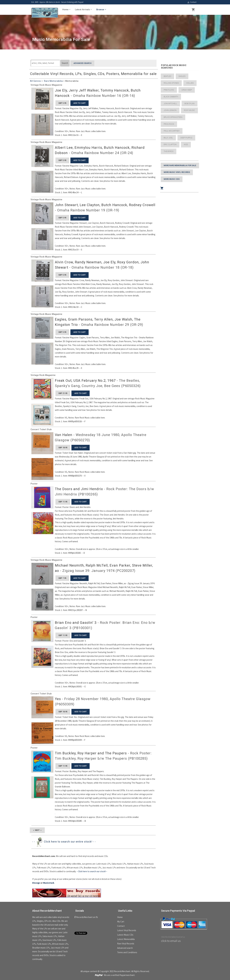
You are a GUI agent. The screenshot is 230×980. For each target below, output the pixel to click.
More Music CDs (172, 179)
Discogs (36, 883)
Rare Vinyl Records (126, 944)
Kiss (186, 144)
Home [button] (66, 10)
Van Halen (64, 435)
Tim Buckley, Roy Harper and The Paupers (91, 753)
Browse (101, 10)
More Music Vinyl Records (177, 172)
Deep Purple (186, 138)
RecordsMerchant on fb (86, 917)
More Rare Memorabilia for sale (180, 165)
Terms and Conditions (127, 952)
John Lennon (170, 110)
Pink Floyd (169, 90)
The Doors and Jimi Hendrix (79, 489)
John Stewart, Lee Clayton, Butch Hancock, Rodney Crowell (105, 205)
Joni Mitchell (170, 104)
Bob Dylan (190, 104)
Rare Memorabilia (53, 81)
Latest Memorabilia (126, 939)
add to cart (80, 103)
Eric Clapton (170, 144)
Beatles (167, 76)
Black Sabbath (171, 97)
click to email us (171, 941)
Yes (58, 699)
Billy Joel (168, 138)
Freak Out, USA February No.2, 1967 (85, 381)
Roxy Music (189, 110)
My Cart (121, 922)
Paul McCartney (172, 131)
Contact (192, 2)
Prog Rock (169, 124)
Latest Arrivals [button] (83, 10)
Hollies (190, 83)
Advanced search (82, 63)
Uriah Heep (187, 90)
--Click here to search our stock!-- (92, 871)
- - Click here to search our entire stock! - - (64, 842)
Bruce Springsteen (173, 117)
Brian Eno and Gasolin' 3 (76, 623)
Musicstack (49, 883)
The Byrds (169, 151)
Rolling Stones (171, 83)
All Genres (35, 81)
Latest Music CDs (125, 935)
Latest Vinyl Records (127, 930)
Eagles (182, 76)
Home (120, 917)
